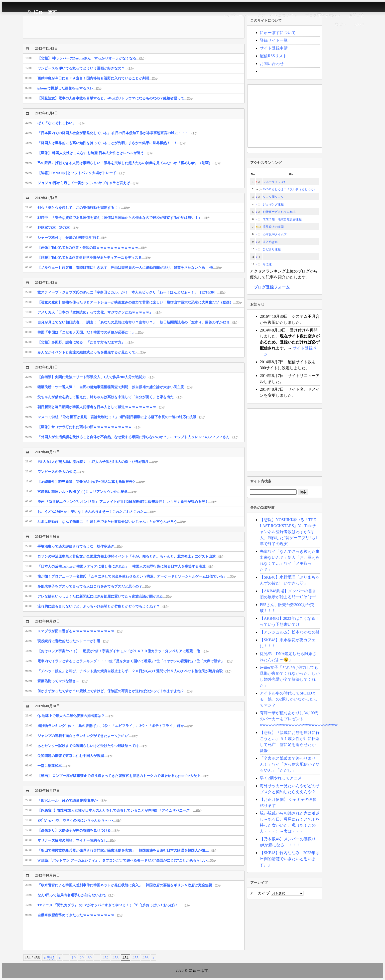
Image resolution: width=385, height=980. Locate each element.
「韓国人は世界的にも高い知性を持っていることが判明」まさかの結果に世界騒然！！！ (112, 143)
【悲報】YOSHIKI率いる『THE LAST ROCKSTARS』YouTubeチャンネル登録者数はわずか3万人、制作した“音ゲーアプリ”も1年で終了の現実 (288, 532)
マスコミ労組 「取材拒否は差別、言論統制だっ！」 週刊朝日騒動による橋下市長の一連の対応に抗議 (121, 417)
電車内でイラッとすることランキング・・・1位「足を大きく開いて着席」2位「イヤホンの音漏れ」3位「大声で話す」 (135, 661)
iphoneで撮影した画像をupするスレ (70, 88)
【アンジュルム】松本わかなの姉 (290, 632)
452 (106, 958)
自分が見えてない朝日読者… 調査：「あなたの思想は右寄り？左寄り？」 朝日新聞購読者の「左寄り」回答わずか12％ (138, 322)
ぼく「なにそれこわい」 (61, 123)
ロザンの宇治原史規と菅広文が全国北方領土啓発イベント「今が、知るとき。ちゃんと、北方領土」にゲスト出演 (131, 556)
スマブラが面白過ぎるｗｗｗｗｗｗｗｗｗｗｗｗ (80, 631)
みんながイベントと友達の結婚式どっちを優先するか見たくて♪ (92, 352)
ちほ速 (267, 264)
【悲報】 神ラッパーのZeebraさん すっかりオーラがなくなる (91, 58)
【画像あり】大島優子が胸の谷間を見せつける (79, 830)
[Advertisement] (114, 935)
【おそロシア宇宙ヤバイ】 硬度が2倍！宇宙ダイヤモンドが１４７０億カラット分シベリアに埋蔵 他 (123, 651)
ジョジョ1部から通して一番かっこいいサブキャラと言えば (88, 183)
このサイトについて (276, 16)
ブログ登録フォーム (272, 287)
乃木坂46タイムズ (275, 234)
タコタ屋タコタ (273, 197)
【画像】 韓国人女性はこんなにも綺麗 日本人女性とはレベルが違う (95, 153)
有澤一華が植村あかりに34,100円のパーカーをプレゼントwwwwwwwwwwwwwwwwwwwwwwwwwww (299, 719)
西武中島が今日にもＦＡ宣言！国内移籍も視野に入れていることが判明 (98, 78)
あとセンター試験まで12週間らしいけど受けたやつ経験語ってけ (93, 746)
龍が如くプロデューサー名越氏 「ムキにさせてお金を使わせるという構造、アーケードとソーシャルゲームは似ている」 (137, 576)
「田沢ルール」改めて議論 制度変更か (72, 801)
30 (90, 958)
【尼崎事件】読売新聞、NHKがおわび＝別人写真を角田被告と (91, 482)
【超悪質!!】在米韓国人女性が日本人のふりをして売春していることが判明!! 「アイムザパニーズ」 (120, 811)
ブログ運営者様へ (321, 16)
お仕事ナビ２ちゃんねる (279, 212)
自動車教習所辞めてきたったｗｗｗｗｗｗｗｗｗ (80, 915)
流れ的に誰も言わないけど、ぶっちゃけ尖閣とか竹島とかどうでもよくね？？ (103, 606)
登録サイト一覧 (274, 40)
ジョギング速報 (273, 204)
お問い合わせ (272, 64)
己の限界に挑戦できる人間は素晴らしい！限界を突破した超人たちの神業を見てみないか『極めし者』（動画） (129, 163)
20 (82, 958)
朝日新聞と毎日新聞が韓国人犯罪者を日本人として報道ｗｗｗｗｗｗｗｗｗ (101, 407)
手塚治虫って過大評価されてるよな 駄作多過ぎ (80, 546)
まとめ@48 (270, 242)
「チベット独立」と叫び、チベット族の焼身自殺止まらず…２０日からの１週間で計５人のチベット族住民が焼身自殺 (134, 671)
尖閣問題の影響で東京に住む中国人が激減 (75, 756)
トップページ (234, 16)
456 (145, 958)
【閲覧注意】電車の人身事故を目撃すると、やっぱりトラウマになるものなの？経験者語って (115, 98)
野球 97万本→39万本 (58, 228)
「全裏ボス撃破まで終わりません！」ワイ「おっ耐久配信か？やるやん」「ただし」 (290, 764)
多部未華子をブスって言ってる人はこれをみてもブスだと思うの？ (94, 586)
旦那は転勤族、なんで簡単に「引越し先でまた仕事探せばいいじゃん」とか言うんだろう (112, 522)
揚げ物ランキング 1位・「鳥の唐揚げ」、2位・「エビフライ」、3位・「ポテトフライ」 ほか (115, 726)
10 (74, 958)
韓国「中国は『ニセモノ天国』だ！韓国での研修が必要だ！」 (91, 332)
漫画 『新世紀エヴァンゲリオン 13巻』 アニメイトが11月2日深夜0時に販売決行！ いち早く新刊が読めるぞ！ (127, 502)
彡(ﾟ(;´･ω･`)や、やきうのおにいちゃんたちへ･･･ (80, 820)
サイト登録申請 (274, 48)
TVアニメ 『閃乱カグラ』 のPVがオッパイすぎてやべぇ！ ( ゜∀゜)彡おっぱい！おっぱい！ (114, 905)
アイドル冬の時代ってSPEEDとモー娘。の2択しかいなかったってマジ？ (289, 699)
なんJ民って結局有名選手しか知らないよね (76, 895)
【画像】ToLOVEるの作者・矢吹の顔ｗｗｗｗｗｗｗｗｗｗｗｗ (92, 248)
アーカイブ (260, 893)
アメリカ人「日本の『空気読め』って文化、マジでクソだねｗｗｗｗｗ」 (100, 312)
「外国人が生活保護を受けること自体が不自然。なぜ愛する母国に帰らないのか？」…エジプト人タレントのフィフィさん (138, 437)
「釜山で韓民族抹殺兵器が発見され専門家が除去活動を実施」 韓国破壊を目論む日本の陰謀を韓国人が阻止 (128, 850)
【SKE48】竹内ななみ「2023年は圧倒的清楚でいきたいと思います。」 (289, 859)
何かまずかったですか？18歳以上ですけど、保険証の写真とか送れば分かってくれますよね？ (115, 691)
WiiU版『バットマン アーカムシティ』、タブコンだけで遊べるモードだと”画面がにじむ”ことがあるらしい (127, 860)
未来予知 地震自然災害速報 (282, 219)
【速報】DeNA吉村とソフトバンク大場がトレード (81, 173)
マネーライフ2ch (274, 182)
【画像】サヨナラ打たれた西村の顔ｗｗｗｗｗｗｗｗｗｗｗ (89, 427)
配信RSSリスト (273, 56)
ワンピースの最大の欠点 (61, 472)
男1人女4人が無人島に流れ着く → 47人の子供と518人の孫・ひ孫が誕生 (98, 462)
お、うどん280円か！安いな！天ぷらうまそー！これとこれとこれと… (97, 512)
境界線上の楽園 (273, 227)
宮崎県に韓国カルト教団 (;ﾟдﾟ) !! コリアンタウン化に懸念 (87, 492)
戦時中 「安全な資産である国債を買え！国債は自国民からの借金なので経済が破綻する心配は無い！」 (124, 218)
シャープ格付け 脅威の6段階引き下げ (72, 238)
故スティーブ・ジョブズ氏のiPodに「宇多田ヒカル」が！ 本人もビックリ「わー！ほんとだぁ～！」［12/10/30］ (132, 292)
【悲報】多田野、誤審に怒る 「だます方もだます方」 (86, 342)
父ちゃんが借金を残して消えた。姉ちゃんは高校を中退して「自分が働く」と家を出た (110, 397)
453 (116, 958)
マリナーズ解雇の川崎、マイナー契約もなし (77, 840)
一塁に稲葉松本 (54, 766)
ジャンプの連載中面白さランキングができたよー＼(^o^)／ (88, 736)
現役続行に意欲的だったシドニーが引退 (73, 641)
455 (135, 958)
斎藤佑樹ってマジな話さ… (63, 681)
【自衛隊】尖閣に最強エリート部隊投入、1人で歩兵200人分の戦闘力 (96, 377)
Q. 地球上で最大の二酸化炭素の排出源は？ (76, 716)
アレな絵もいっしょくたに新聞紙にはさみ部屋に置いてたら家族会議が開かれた (105, 596)
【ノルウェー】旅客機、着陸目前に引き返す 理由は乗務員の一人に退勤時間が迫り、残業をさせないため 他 (130, 268)
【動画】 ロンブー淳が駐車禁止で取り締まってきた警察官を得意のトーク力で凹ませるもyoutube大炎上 (124, 776)
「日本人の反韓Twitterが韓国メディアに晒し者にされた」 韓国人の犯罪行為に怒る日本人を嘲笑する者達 (126, 566)
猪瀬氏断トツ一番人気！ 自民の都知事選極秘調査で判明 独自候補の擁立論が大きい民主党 (115, 387)
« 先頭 (49, 958)
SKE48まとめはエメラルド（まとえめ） (290, 189)
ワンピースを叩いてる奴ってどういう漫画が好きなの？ (86, 68)
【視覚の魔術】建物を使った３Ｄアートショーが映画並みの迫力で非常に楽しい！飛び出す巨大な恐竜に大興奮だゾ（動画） (140, 302)
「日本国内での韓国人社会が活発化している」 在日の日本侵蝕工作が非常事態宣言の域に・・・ (117, 133)
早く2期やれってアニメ (281, 778)
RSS (358, 24)
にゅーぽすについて (278, 33)
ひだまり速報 (272, 249)
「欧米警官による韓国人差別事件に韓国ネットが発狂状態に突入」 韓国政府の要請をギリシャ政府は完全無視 (129, 885)
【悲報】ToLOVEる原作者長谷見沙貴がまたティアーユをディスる (94, 258)
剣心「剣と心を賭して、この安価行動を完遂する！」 (84, 208)
